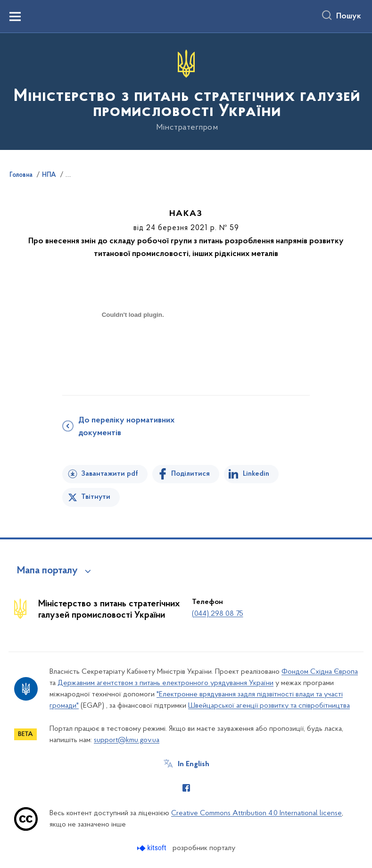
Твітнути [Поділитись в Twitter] (96, 497)
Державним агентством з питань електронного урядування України (165, 683)
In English (194, 764)
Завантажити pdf (110, 474)
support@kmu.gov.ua (127, 740)
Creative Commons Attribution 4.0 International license (256, 813)
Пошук (349, 17)
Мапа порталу (47, 571)
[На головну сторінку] (186, 91)
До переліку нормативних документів (126, 427)
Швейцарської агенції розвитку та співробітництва (269, 706)
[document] (133, 348)
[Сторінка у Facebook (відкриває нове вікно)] (186, 788)
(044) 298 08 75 (218, 614)
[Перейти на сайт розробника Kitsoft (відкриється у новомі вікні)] (153, 848)
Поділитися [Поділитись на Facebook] (190, 474)
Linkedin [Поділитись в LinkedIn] (256, 474)
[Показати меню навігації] (15, 17)
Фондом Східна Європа (320, 672)
